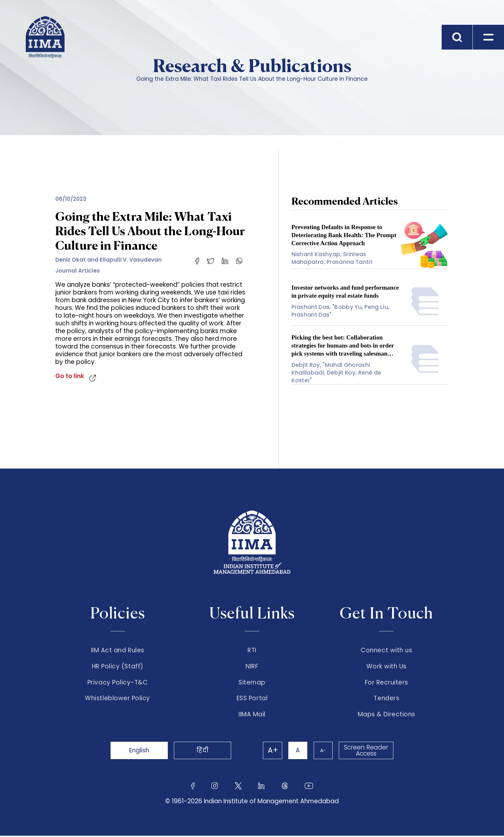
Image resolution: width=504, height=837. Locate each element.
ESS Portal (252, 700)
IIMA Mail (252, 716)
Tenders (386, 700)
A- (323, 752)
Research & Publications (168, 142)
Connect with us (386, 650)
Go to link (70, 376)
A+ (272, 752)
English (139, 752)
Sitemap (252, 683)
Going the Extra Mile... (322, 142)
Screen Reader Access (366, 752)
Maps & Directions (387, 716)
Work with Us (387, 667)
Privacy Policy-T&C (118, 683)
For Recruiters (387, 683)
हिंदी (204, 752)
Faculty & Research (87, 142)
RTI (252, 650)
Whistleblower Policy (117, 700)
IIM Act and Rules (118, 650)
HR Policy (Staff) (118, 667)
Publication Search (248, 142)
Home (34, 142)
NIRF (252, 667)
